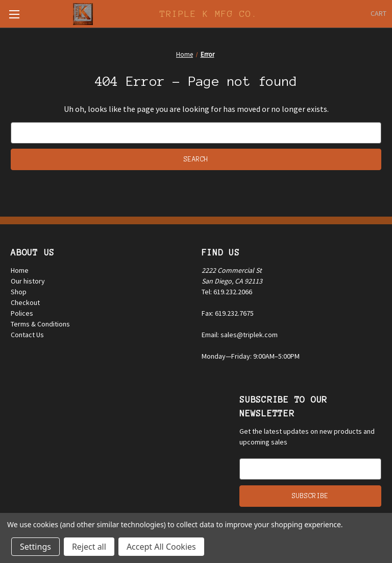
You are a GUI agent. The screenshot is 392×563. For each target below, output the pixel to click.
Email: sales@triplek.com (240, 335)
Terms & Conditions (40, 324)
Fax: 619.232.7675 (228, 313)
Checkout (25, 302)
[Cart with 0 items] (378, 14)
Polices (22, 313)
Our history (28, 281)
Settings (35, 547)
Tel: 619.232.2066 (227, 292)
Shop (19, 292)
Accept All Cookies (161, 547)
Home (20, 270)
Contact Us (27, 335)
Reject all (89, 547)
